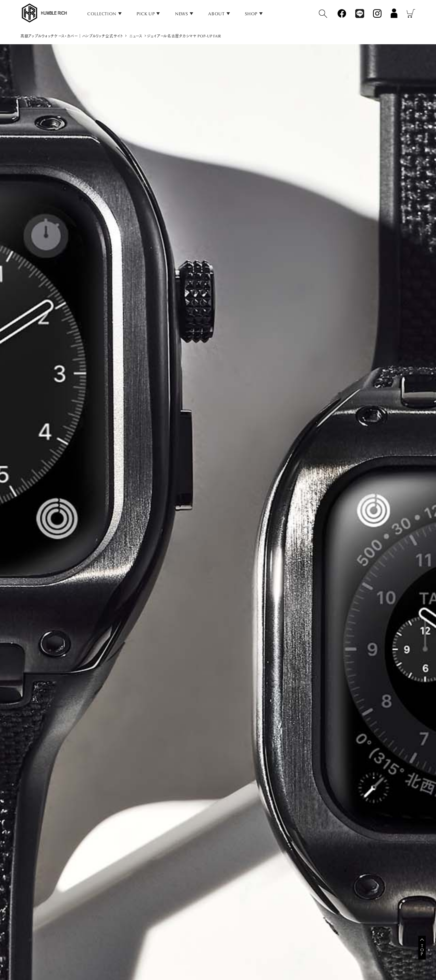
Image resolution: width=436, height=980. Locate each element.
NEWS (182, 14)
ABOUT (216, 14)
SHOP (251, 14)
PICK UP (146, 14)
